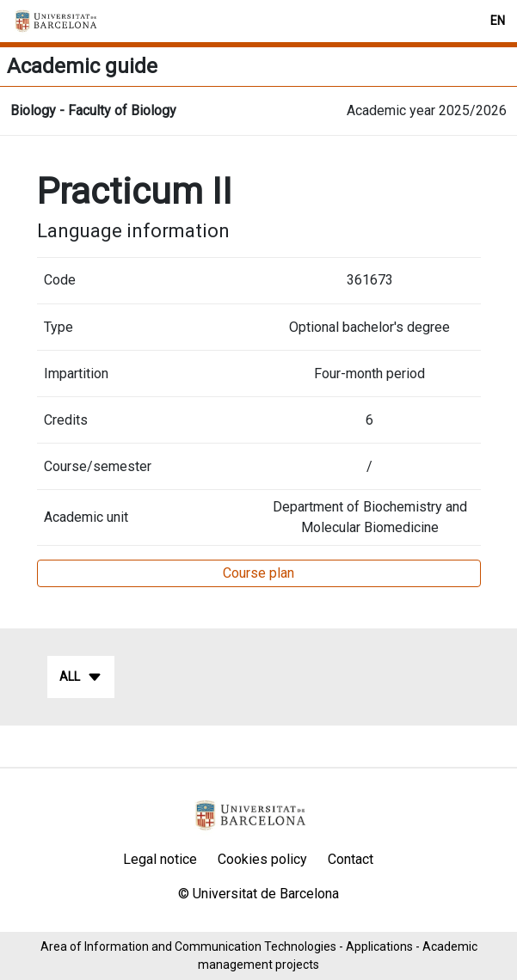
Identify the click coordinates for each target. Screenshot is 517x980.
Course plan (258, 573)
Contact (351, 859)
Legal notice (160, 859)
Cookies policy (262, 859)
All (81, 677)
